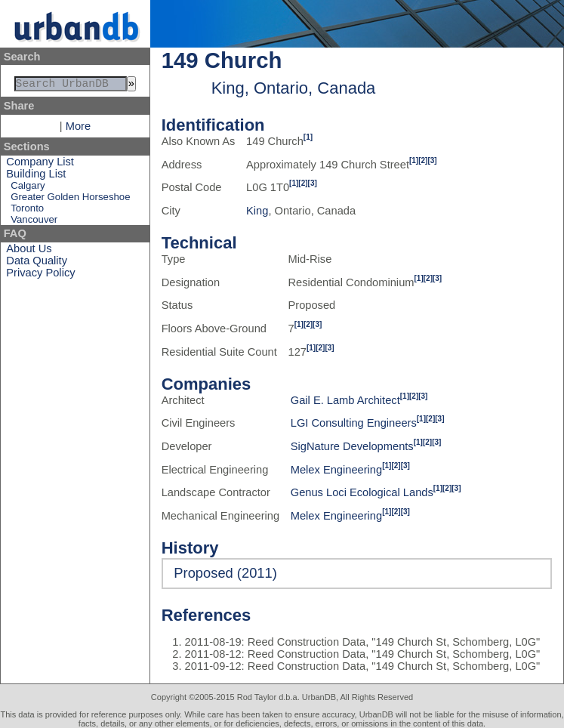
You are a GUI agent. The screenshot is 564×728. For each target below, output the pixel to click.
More (78, 129)
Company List (40, 165)
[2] (423, 160)
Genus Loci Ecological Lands (362, 492)
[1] (308, 137)
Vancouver (34, 222)
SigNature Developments (352, 446)
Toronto (27, 211)
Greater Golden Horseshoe (70, 200)
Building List (36, 177)
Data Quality (37, 264)
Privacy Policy (40, 276)
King (257, 211)
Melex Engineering (336, 470)
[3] (432, 160)
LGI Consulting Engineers (354, 423)
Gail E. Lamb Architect (345, 400)
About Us (29, 251)
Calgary (28, 188)
